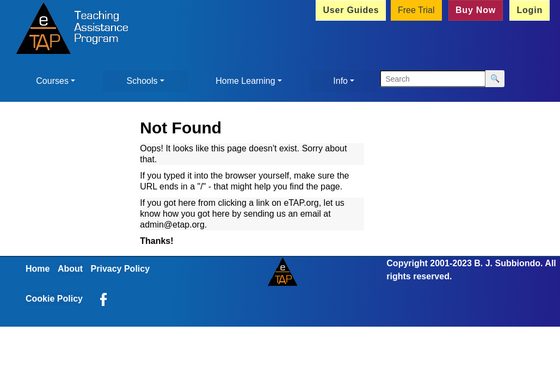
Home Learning (245, 81)
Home (38, 269)
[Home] (69, 30)
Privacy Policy (121, 269)
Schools (142, 81)
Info (340, 81)
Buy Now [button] (476, 10)
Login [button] (530, 10)
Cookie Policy (54, 299)
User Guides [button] (351, 10)
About (70, 269)
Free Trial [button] (416, 10)
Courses (52, 81)
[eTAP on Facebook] (103, 299)
